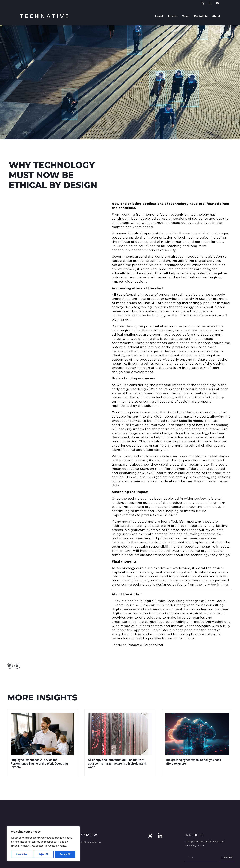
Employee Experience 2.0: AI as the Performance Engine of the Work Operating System (39, 763)
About (216, 16)
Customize (22, 854)
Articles (173, 16)
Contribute (201, 16)
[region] (43, 844)
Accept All (65, 854)
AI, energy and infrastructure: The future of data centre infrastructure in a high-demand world (117, 763)
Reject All (44, 854)
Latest (159, 16)
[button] (10, 666)
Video (186, 16)
